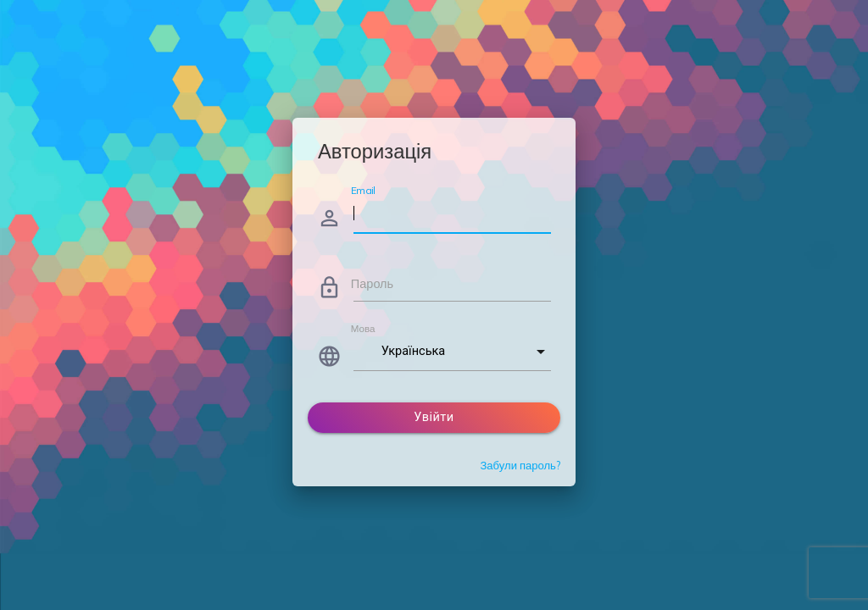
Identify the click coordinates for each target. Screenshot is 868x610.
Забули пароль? (520, 465)
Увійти (434, 417)
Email (363, 190)
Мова (363, 328)
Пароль (372, 283)
